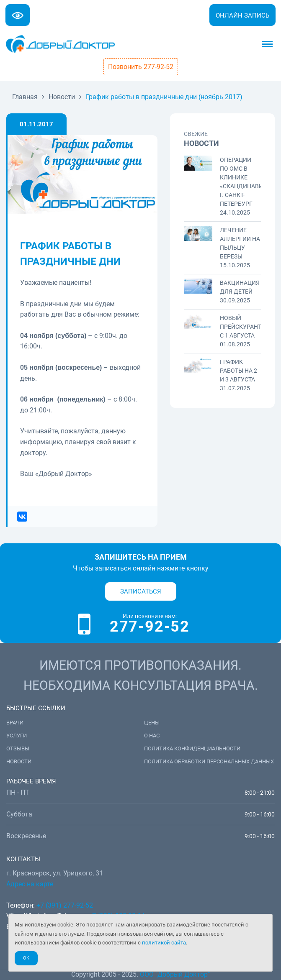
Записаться (141, 591)
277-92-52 (150, 627)
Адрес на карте (30, 884)
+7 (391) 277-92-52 (65, 905)
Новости (19, 761)
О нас (152, 736)
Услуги (17, 736)
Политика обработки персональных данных (209, 761)
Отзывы (18, 748)
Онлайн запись (242, 15)
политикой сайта (164, 943)
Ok (26, 958)
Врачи (15, 723)
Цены (152, 723)
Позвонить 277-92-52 (141, 67)
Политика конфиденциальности (192, 748)
